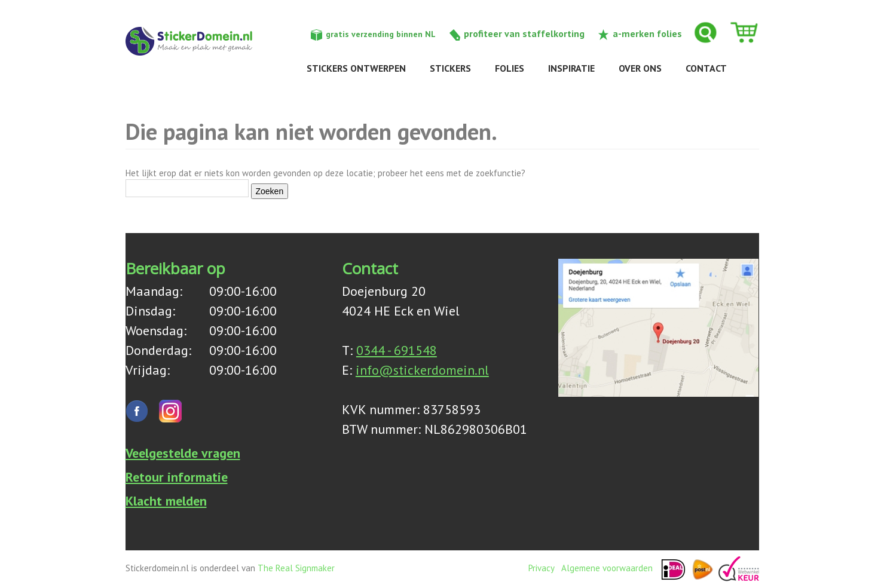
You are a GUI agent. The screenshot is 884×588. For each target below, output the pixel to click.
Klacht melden (166, 501)
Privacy (541, 568)
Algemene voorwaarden (607, 568)
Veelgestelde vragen (183, 453)
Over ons (640, 68)
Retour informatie (177, 477)
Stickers (450, 68)
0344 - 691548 (397, 350)
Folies (510, 68)
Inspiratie (571, 68)
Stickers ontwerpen (356, 68)
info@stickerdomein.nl (422, 370)
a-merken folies (647, 33)
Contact (706, 68)
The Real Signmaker (296, 568)
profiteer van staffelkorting (524, 33)
